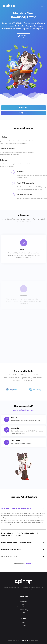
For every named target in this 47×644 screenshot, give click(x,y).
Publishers (23, 108)
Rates (23, 604)
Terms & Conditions (23, 607)
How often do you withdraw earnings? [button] (17, 542)
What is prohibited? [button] (9, 557)
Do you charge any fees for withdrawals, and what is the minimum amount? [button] (19, 534)
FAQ (23, 623)
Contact (23, 626)
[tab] (23, 508)
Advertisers (23, 113)
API (24, 613)
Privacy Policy (24, 610)
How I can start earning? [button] (11, 549)
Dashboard (24, 601)
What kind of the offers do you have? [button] (16, 508)
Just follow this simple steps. (23, 410)
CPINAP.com (24, 641)
